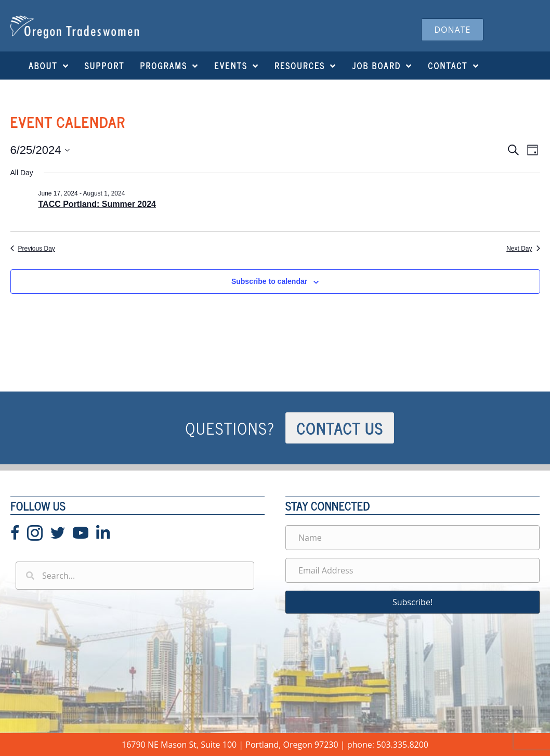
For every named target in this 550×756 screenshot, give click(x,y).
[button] (412, 602)
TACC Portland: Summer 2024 (97, 204)
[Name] (412, 538)
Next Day (523, 249)
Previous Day (33, 249)
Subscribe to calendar (269, 281)
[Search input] (135, 576)
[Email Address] (412, 570)
